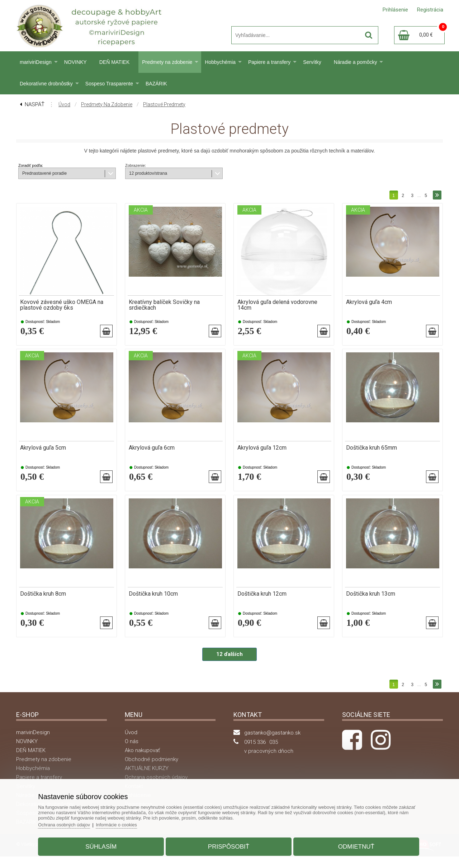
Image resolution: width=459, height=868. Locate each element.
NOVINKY (75, 62)
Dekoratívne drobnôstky (46, 84)
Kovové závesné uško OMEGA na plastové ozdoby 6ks (62, 305)
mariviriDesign (36, 62)
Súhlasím (106, 844)
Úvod (64, 104)
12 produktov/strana (148, 173)
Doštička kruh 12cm (262, 601)
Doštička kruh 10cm (153, 601)
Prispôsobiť (229, 844)
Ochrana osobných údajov (73, 822)
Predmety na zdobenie (167, 62)
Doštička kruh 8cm (43, 601)
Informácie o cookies (127, 822)
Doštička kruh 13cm (371, 601)
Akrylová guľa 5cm (43, 452)
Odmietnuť (351, 844)
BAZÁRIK (156, 84)
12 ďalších (229, 666)
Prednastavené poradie (44, 173)
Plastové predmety (164, 104)
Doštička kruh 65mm (372, 452)
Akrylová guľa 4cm (369, 302)
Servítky (312, 62)
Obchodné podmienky (152, 771)
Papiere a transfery (269, 62)
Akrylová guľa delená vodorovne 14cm (277, 305)
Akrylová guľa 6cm (152, 452)
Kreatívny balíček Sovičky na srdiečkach (164, 305)
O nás (132, 753)
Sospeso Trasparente (109, 84)
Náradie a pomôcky (356, 62)
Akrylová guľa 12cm (262, 452)
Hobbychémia (220, 62)
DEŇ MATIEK (115, 62)
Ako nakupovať (142, 762)
